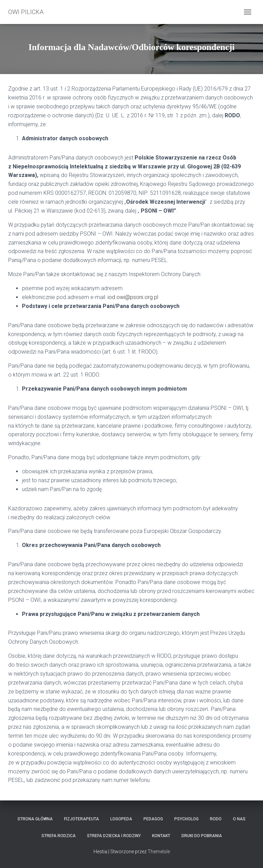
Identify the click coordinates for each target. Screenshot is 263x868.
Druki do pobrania (202, 836)
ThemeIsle (159, 852)
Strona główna (35, 819)
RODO (216, 819)
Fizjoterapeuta (82, 819)
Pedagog (153, 819)
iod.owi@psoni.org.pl (133, 297)
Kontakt (161, 836)
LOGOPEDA (121, 819)
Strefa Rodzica (59, 836)
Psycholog (186, 819)
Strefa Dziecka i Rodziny (114, 836)
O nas (239, 819)
